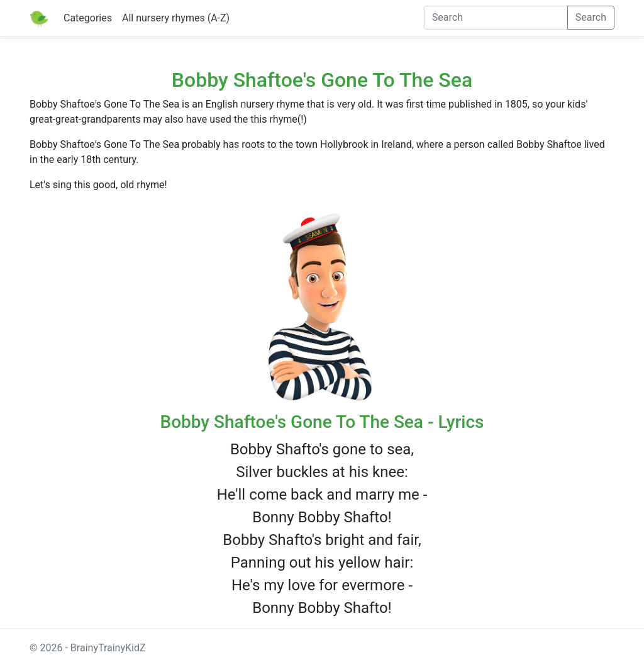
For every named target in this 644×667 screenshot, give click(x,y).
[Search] (496, 18)
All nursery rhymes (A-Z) (176, 18)
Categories (88, 18)
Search (591, 17)
